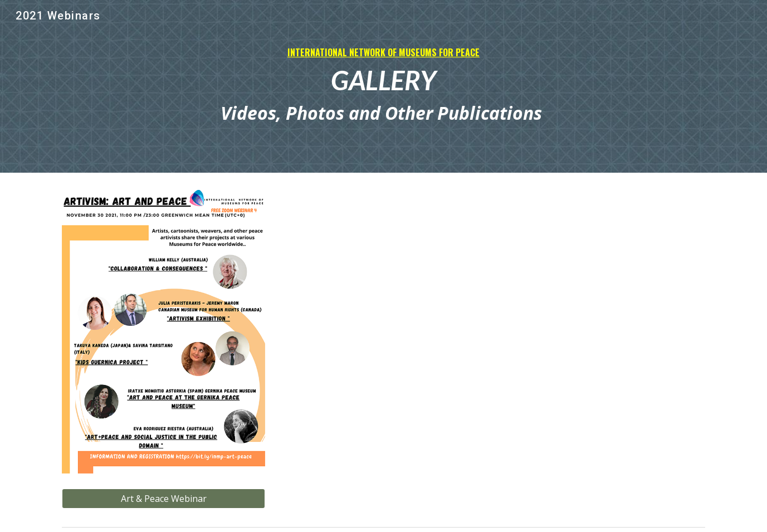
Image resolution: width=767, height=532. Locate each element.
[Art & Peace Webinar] (163, 499)
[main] (383, 87)
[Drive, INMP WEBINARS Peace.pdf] (384, 335)
